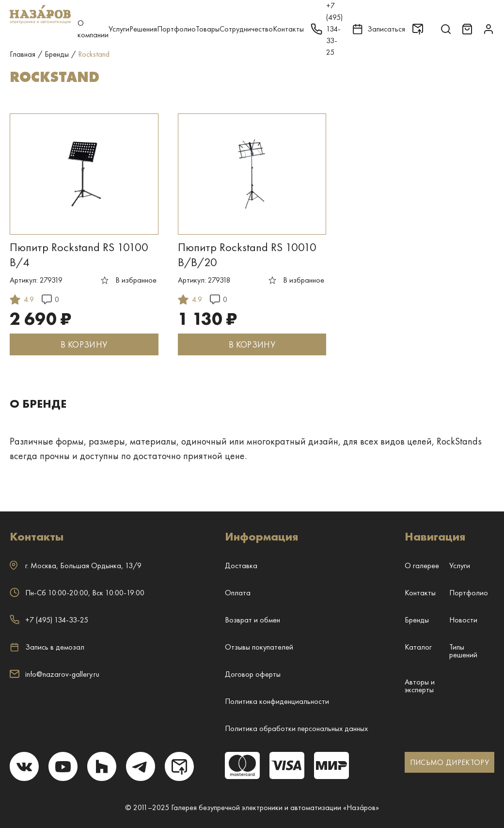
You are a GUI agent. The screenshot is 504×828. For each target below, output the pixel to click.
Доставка (241, 565)
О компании (93, 29)
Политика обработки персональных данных (296, 728)
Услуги (119, 29)
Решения (143, 29)
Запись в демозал (47, 647)
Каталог (418, 647)
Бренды (417, 620)
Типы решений (463, 651)
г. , (76, 565)
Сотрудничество (246, 29)
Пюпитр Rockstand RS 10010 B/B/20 (247, 255)
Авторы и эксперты (420, 686)
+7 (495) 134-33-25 (49, 620)
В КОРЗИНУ (84, 344)
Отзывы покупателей (259, 647)
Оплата (238, 593)
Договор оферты (253, 674)
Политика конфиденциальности (277, 701)
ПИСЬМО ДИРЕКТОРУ (449, 762)
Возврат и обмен (252, 620)
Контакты (288, 29)
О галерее (422, 565)
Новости (463, 620)
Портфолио (176, 29)
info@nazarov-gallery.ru (55, 674)
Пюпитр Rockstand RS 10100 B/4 (79, 255)
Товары (208, 29)
